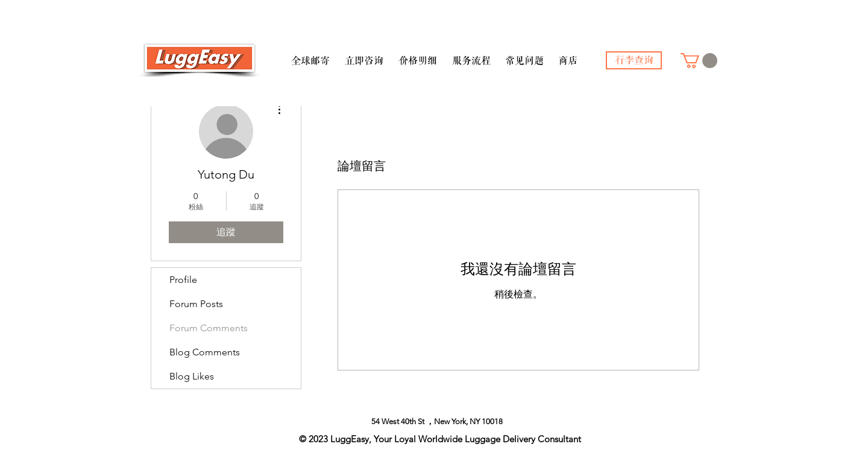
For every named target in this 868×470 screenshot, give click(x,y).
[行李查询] (634, 60)
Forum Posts (196, 304)
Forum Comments (209, 328)
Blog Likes (192, 376)
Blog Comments (205, 352)
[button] (310, 56)
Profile (183, 280)
